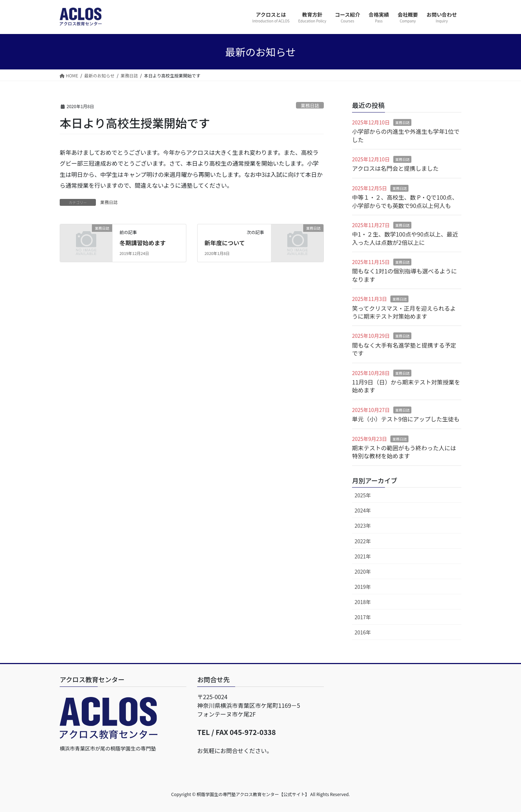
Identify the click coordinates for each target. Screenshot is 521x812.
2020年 (363, 571)
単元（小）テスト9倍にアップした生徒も (406, 419)
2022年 (363, 541)
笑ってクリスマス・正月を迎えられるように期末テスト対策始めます (404, 312)
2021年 (363, 556)
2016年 (363, 632)
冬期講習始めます (143, 243)
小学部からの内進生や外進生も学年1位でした (406, 135)
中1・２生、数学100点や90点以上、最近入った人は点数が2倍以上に (405, 238)
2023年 (363, 526)
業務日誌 (310, 105)
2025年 (363, 495)
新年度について (225, 243)
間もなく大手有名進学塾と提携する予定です (404, 349)
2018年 (363, 602)
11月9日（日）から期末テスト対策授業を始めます (406, 386)
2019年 (363, 587)
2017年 (363, 617)
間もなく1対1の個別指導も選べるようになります (404, 275)
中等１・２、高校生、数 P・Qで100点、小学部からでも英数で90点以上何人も (405, 201)
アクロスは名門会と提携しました (395, 168)
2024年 (363, 510)
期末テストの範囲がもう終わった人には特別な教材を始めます (404, 452)
